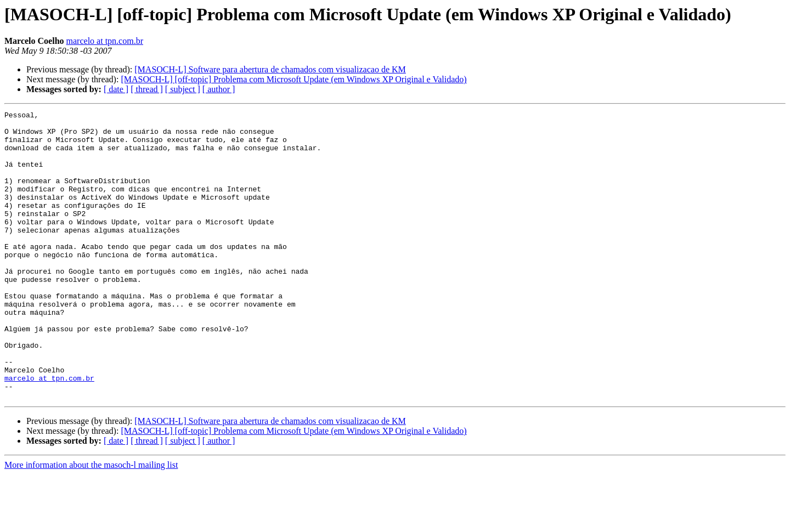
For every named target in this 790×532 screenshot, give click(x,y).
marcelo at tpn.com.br (105, 41)
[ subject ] (183, 89)
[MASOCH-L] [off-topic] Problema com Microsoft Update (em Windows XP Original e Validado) (294, 79)
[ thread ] (147, 89)
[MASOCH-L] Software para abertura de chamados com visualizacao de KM (270, 69)
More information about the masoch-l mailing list (91, 522)
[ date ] (116, 89)
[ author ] (219, 89)
